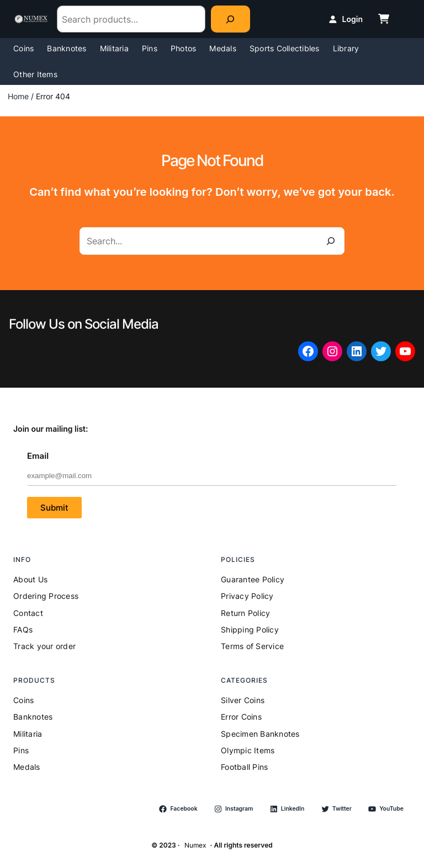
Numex (195, 845)
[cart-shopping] (384, 19)
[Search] (230, 19)
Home (18, 96)
